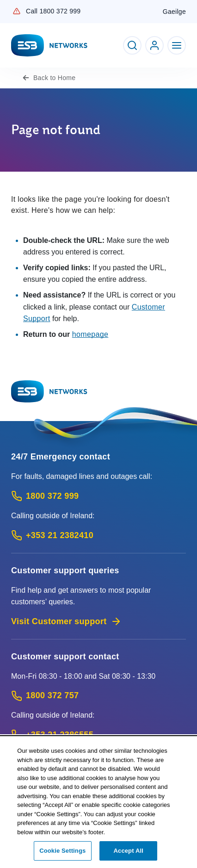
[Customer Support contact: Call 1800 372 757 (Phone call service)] (98, 696)
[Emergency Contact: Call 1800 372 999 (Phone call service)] (98, 496)
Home (54, 78)
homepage (90, 334)
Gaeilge (174, 12)
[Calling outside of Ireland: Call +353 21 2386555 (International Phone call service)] (98, 735)
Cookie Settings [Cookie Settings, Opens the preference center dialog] (62, 856)
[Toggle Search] (132, 45)
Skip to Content (8, 8)
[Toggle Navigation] (177, 45)
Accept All (129, 856)
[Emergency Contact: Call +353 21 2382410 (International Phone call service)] (98, 536)
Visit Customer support (66, 621)
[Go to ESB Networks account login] (154, 45)
